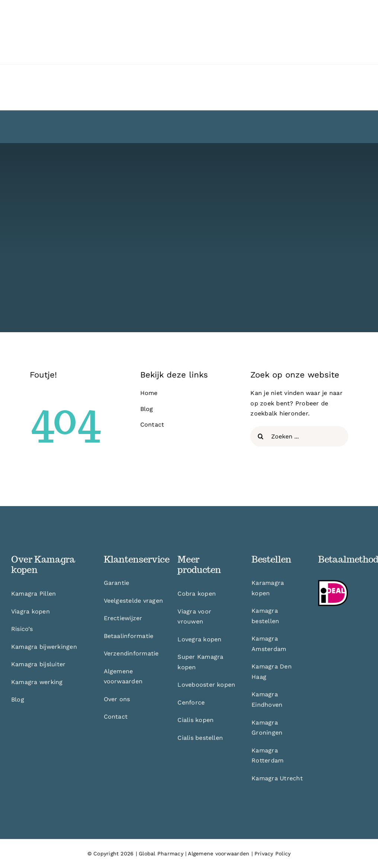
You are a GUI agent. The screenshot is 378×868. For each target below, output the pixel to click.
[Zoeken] (261, 436)
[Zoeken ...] (299, 436)
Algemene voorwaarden (219, 854)
